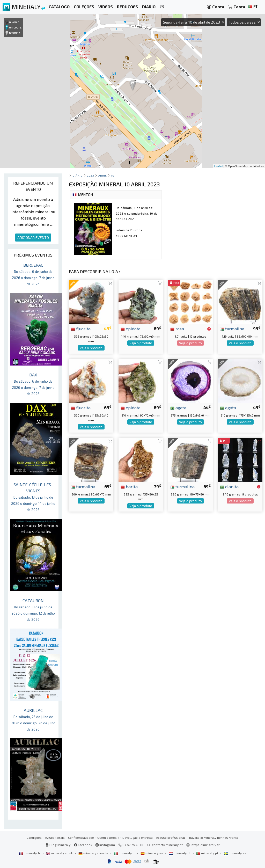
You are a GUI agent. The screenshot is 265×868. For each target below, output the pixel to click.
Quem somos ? (108, 837)
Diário (78, 175)
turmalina (232, 329)
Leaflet (219, 166)
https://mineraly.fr (206, 845)
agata (178, 407)
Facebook (83, 845)
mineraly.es (152, 853)
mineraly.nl (180, 853)
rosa (177, 329)
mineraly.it (125, 853)
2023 (90, 175)
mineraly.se (235, 853)
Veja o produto (91, 348)
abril (103, 175)
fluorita (81, 329)
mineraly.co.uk (60, 853)
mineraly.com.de (94, 853)
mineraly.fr (30, 853)
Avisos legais (55, 837)
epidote (131, 329)
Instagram (105, 845)
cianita (229, 486)
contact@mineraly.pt (167, 845)
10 (113, 175)
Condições (34, 837)
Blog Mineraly (58, 845)
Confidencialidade (81, 837)
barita (129, 486)
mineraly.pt (208, 853)
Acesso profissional (171, 837)
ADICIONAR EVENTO (33, 238)
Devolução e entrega (138, 837)
